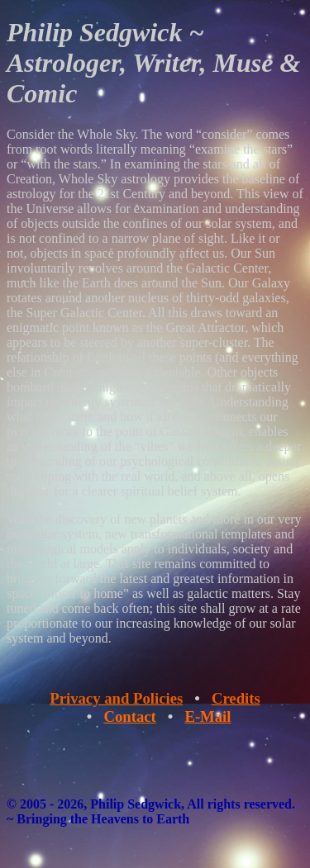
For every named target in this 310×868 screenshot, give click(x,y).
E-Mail (207, 716)
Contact (129, 716)
